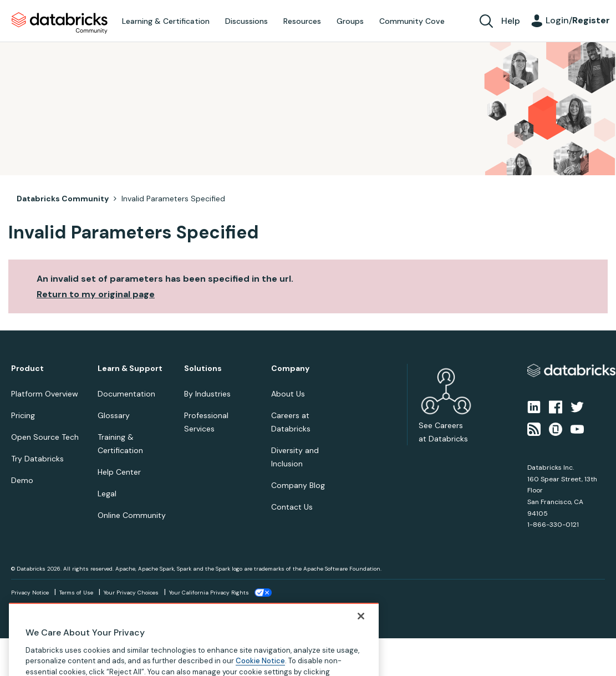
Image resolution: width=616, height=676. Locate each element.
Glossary (114, 415)
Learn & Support (130, 369)
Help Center (119, 472)
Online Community (132, 515)
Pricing (23, 415)
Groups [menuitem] (350, 21)
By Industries (207, 394)
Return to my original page (96, 294)
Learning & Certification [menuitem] (166, 21)
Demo (22, 480)
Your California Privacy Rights (209, 593)
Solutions (203, 369)
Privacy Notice (30, 593)
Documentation (126, 394)
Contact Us (292, 507)
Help (511, 21)
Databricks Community (60, 23)
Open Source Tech (45, 437)
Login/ (578, 20)
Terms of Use (76, 593)
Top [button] (29, 657)
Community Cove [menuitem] (412, 21)
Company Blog (298, 485)
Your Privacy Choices (131, 593)
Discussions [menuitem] (246, 21)
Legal (107, 494)
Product (27, 369)
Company (290, 369)
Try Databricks (37, 459)
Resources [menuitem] (302, 21)
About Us (288, 394)
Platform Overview (45, 394)
